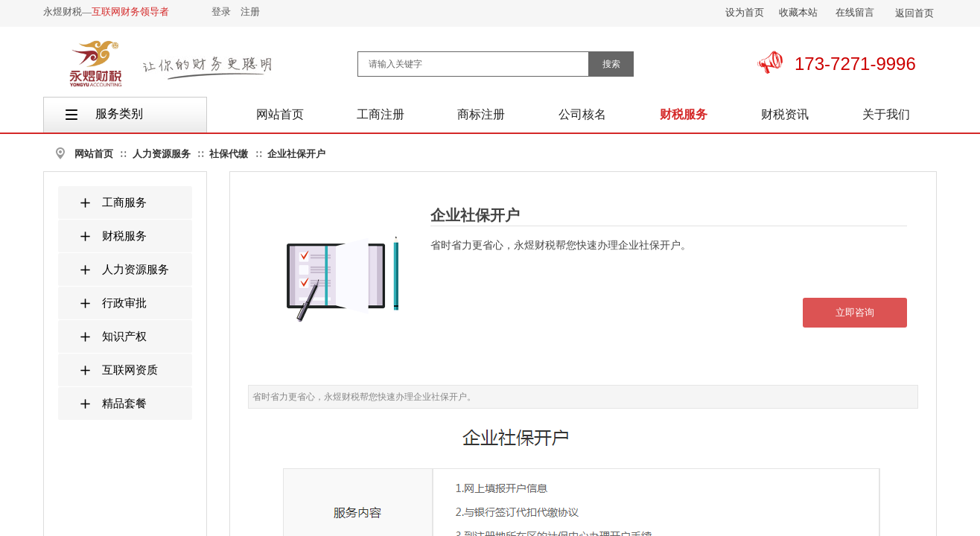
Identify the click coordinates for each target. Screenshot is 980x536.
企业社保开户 (296, 154)
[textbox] (473, 64)
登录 (221, 12)
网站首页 (94, 154)
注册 (250, 12)
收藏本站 (798, 12)
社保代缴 (229, 154)
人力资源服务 (162, 154)
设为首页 (745, 12)
